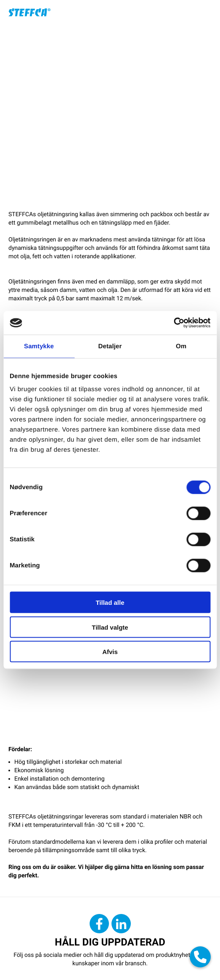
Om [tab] (181, 346)
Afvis (110, 652)
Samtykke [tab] (39, 346)
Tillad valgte (110, 627)
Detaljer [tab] (110, 346)
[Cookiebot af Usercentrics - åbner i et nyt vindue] (174, 323)
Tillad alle (110, 603)
